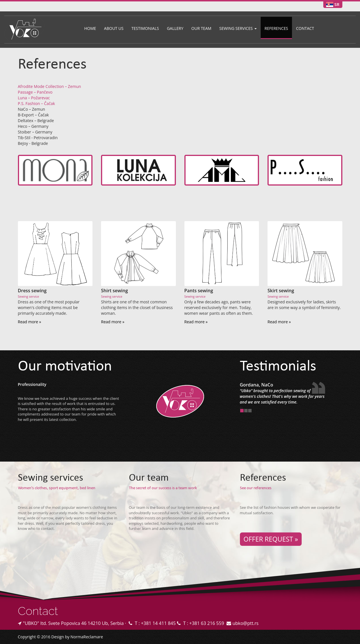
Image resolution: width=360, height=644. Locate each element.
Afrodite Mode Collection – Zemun (50, 86)
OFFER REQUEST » (271, 539)
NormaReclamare (87, 637)
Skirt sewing (281, 291)
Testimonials (145, 28)
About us (114, 28)
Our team (201, 28)
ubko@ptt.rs (246, 623)
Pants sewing (199, 291)
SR (337, 4)
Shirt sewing (114, 291)
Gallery (175, 28)
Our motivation (65, 367)
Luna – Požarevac (34, 98)
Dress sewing (32, 291)
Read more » (30, 322)
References (276, 28)
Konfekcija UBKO (180, 401)
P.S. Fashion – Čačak (37, 103)
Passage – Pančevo (35, 92)
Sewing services (238, 28)
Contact (305, 28)
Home (90, 28)
